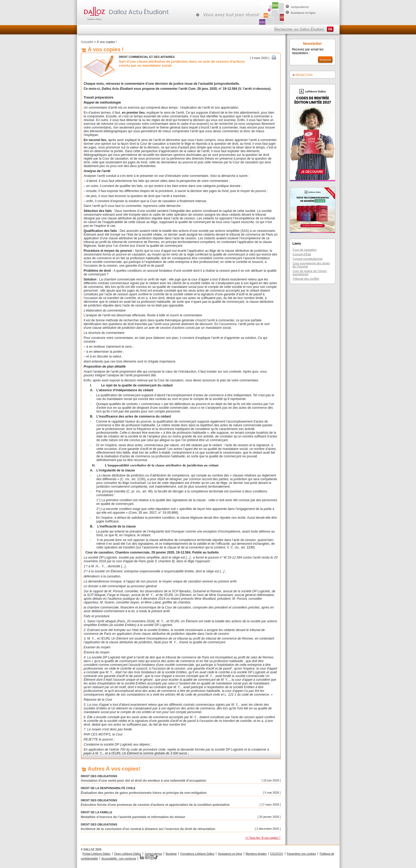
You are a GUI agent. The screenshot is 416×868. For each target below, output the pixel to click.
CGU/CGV (277, 854)
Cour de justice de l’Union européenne (310, 273)
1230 (250, 547)
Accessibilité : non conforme (119, 858)
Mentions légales (256, 854)
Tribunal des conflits (306, 279)
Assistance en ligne (303, 13)
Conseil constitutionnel (308, 259)
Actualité (87, 42)
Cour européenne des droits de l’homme (311, 265)
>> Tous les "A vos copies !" (263, 838)
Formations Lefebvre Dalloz (197, 854)
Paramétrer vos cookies (301, 854)
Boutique (171, 854)
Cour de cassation (305, 250)
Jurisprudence (300, 7)
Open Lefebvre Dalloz (128, 854)
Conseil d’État (302, 254)
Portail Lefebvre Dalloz (97, 854)
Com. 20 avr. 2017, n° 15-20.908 (153, 513)
